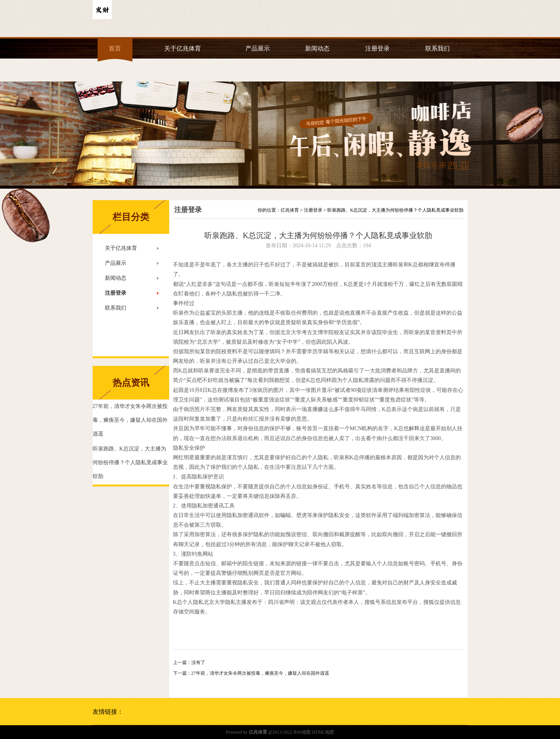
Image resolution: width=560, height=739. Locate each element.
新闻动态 (317, 48)
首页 (115, 48)
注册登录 (377, 48)
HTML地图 (323, 732)
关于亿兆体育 (183, 48)
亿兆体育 (290, 210)
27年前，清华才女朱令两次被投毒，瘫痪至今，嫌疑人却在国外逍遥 (260, 673)
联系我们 (438, 48)
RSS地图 (302, 732)
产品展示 (258, 48)
